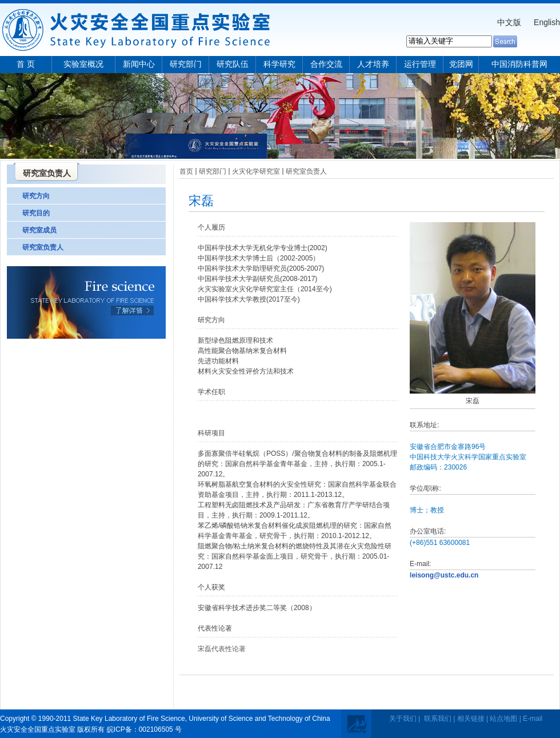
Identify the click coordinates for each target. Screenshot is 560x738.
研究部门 (186, 64)
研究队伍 (233, 64)
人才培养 (373, 64)
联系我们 (438, 719)
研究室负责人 (43, 247)
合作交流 (326, 64)
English (547, 22)
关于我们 (403, 719)
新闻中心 (139, 64)
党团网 (461, 64)
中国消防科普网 (519, 64)
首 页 (26, 64)
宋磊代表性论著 (222, 649)
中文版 (509, 22)
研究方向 (36, 196)
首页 (186, 171)
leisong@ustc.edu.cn (444, 575)
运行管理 (420, 64)
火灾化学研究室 (256, 171)
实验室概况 (83, 64)
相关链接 (471, 719)
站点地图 (503, 719)
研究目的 (36, 213)
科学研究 (279, 64)
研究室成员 (39, 230)
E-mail (533, 719)
